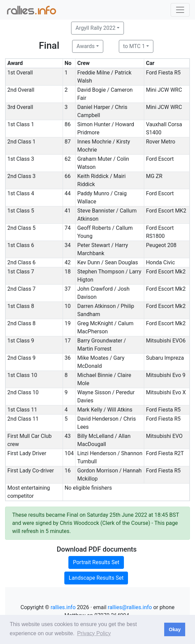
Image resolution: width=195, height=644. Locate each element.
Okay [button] (175, 629)
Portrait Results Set (96, 562)
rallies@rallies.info (130, 607)
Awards (85, 46)
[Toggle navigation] (180, 10)
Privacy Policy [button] (94, 633)
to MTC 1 (134, 46)
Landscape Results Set (96, 578)
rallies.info (63, 607)
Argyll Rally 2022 (95, 28)
